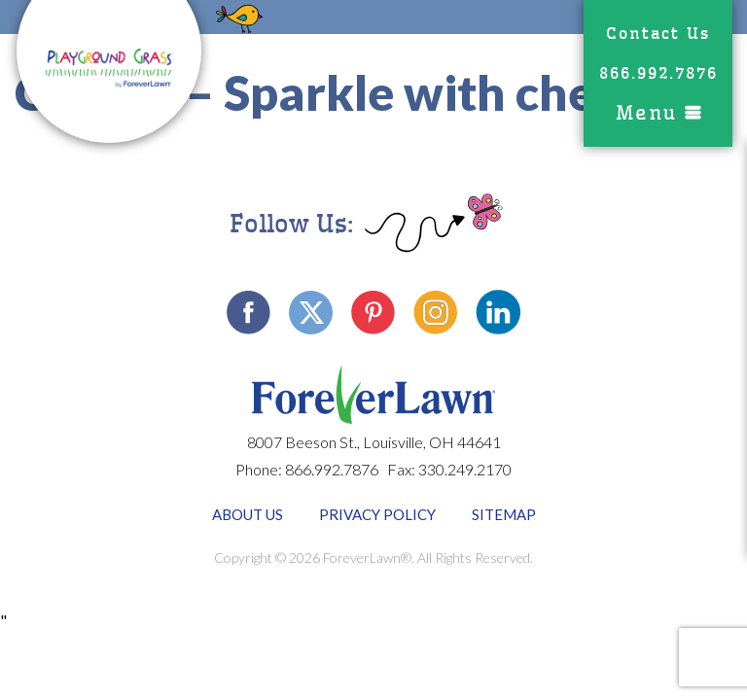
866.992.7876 (658, 73)
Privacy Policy (377, 514)
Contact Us (658, 34)
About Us (248, 514)
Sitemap (504, 514)
